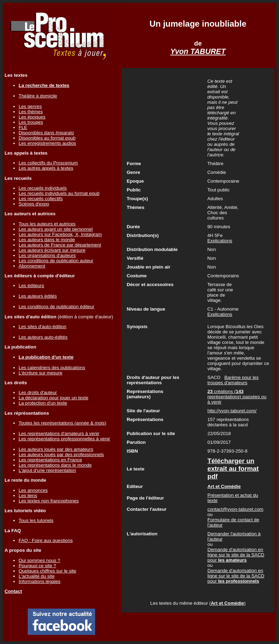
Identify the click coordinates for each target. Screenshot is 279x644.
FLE (23, 127)
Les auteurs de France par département (60, 245)
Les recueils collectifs (41, 199)
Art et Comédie (228, 603)
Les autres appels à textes (46, 168)
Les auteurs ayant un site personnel (56, 229)
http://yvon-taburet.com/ (232, 411)
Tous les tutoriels (36, 520)
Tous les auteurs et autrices (47, 224)
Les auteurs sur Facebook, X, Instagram (60, 234)
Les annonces (33, 490)
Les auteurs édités (38, 296)
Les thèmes (31, 112)
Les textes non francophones (49, 501)
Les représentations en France (50, 460)
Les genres (30, 106)
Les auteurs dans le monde (47, 240)
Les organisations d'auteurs (47, 255)
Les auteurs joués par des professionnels (61, 455)
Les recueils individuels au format (59, 193)
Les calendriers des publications (52, 368)
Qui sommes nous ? (39, 560)
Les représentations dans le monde (55, 465)
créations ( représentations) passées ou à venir (237, 397)
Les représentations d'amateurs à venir (59, 433)
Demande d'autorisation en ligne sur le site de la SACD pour (236, 555)
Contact (13, 591)
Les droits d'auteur (38, 392)
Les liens (28, 496)
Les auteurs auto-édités (43, 337)
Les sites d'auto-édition (42, 327)
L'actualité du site (37, 576)
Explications (220, 241)
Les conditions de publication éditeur (57, 307)
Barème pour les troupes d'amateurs (233, 380)
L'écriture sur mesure (41, 373)
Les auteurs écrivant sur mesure (52, 250)
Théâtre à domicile (38, 96)
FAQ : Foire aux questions (46, 540)
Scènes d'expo (34, 204)
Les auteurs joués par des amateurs (56, 449)
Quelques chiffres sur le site (47, 571)
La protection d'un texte (43, 403)
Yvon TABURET (198, 52)
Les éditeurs (31, 286)
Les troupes (31, 122)
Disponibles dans (46, 133)
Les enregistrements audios (47, 143)
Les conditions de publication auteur (56, 261)
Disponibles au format (47, 138)
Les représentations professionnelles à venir (64, 439)
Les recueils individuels (43, 188)
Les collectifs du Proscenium (48, 163)
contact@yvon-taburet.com (235, 509)
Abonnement (32, 266)
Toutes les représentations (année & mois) (62, 423)
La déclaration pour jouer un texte (54, 398)
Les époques (32, 117)
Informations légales (39, 581)
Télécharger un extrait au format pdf (233, 469)
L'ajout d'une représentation (47, 470)
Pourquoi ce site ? (37, 566)
